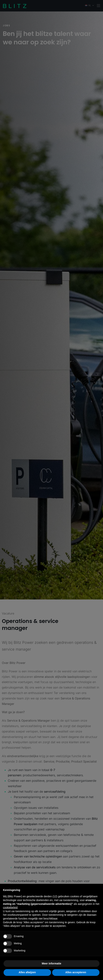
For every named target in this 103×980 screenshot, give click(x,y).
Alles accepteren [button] (76, 972)
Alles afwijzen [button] (27, 972)
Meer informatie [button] (51, 963)
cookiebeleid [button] (10, 907)
